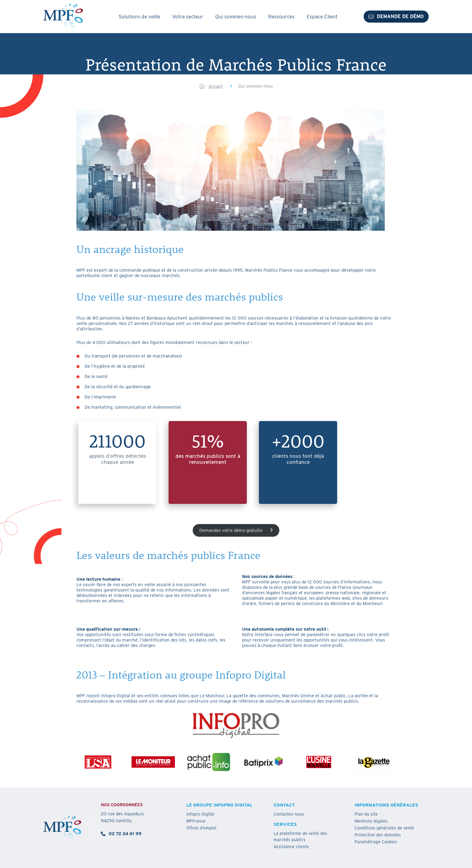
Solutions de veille (139, 17)
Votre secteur (188, 17)
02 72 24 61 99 (121, 834)
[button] (386, 842)
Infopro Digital (200, 814)
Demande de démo (396, 16)
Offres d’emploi (201, 828)
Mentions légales (371, 821)
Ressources (281, 17)
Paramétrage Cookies (376, 842)
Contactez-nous (289, 814)
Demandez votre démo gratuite (236, 530)
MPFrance (196, 821)
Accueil (216, 86)
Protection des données (378, 835)
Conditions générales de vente (384, 828)
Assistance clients (291, 847)
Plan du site (366, 814)
